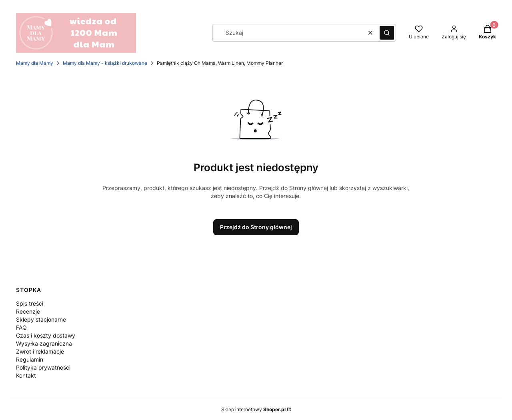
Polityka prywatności (43, 367)
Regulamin (30, 359)
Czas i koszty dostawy (46, 335)
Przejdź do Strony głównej (256, 227)
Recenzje (28, 311)
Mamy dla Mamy (35, 63)
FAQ (21, 327)
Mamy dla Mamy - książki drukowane (105, 63)
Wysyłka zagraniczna (44, 343)
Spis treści (30, 303)
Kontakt (26, 375)
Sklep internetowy (253, 409)
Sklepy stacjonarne (41, 319)
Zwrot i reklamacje (40, 351)
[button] (387, 33)
